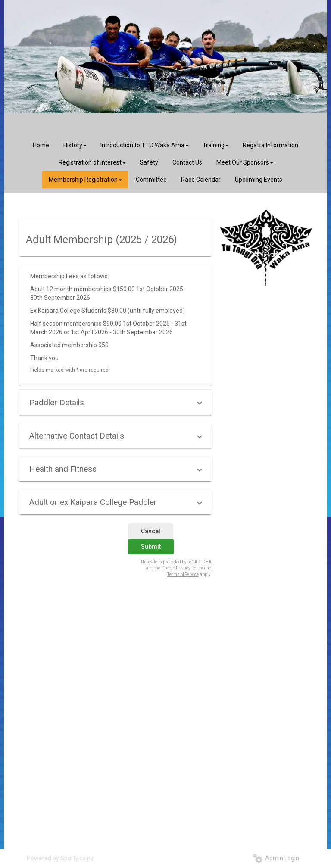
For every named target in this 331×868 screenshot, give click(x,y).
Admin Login (276, 858)
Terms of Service (183, 574)
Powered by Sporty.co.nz (60, 858)
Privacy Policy (189, 568)
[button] (115, 403)
